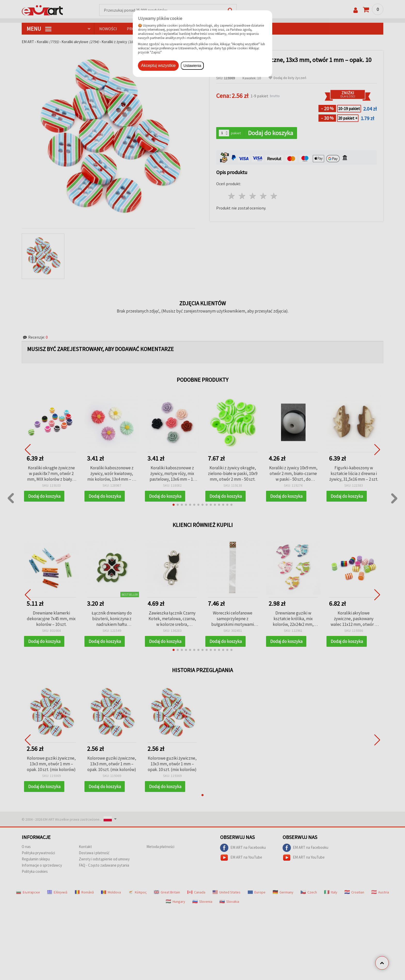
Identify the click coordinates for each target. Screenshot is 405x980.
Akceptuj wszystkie (158, 65)
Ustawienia (192, 66)
